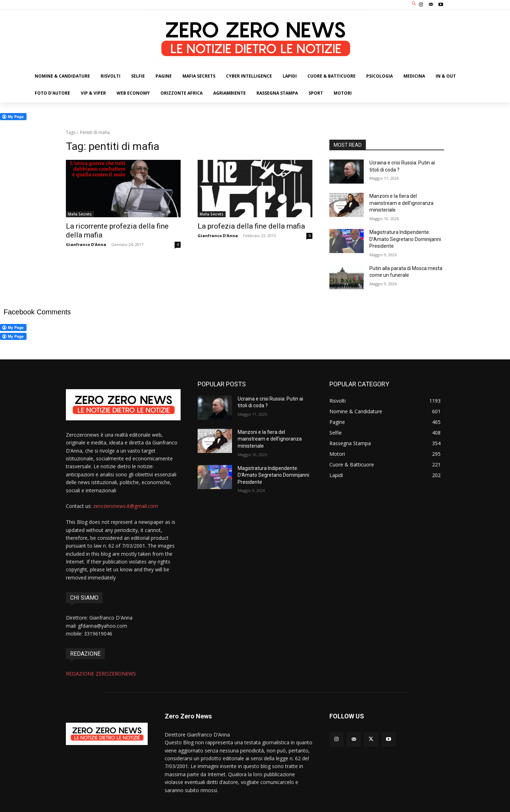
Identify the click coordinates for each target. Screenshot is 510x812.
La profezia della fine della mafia (251, 226)
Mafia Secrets (80, 214)
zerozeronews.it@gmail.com (126, 506)
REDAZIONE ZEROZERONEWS (101, 674)
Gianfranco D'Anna (86, 244)
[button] (414, 4)
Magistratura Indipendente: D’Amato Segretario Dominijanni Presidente (405, 239)
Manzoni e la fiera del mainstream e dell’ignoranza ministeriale (401, 203)
